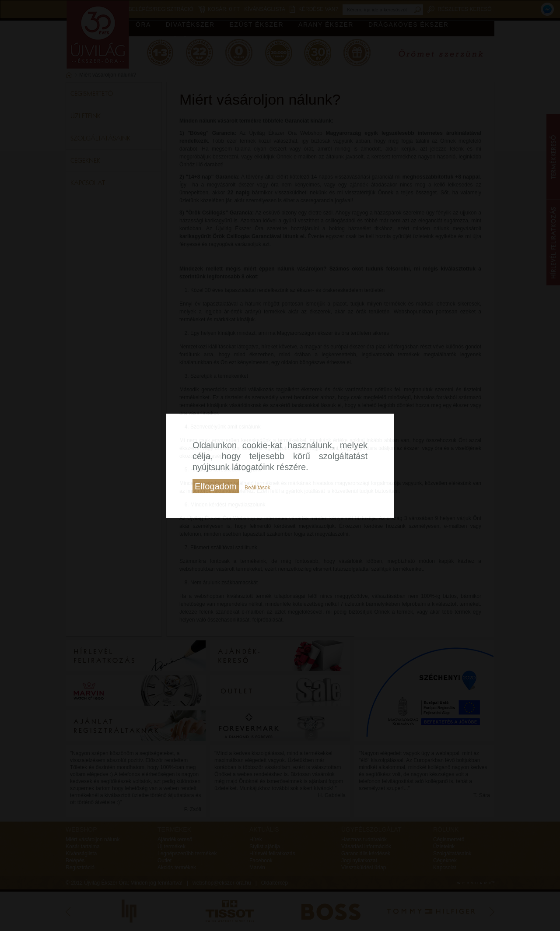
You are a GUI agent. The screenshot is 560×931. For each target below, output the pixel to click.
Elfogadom (216, 486)
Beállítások (257, 488)
